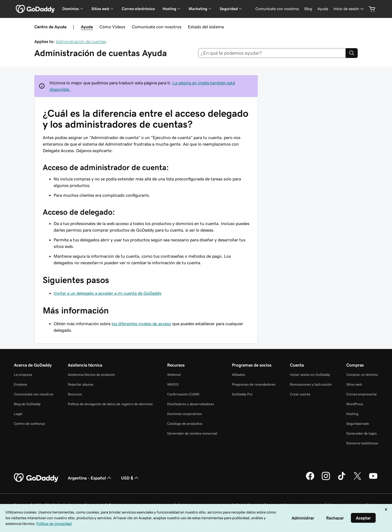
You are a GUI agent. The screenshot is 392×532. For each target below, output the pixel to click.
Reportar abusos (81, 384)
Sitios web (354, 384)
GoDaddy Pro (242, 394)
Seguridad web (358, 424)
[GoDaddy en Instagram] (326, 479)
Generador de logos (362, 433)
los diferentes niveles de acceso (141, 324)
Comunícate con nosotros (157, 27)
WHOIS (173, 384)
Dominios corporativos (184, 414)
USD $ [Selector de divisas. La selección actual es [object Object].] (130, 478)
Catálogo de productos (185, 424)
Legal (18, 414)
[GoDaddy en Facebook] (310, 479)
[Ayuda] (323, 9)
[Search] (352, 53)
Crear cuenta (300, 394)
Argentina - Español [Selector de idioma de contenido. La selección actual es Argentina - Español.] (90, 478)
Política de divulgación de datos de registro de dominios (110, 404)
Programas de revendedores (254, 384)
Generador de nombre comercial (192, 433)
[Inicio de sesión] (349, 9)
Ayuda (87, 27)
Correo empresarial (361, 394)
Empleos (21, 384)
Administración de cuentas (81, 41)
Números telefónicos (362, 443)
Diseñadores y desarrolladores (191, 404)
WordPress (355, 404)
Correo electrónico (138, 9)
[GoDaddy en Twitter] (357, 479)
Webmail (174, 375)
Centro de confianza (29, 424)
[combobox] (272, 53)
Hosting (352, 414)
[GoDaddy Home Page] (36, 478)
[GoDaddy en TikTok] (342, 479)
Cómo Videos (112, 27)
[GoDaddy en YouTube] (373, 479)
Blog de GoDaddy (27, 404)
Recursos (75, 394)
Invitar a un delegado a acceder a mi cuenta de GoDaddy (108, 293)
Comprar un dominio (362, 375)
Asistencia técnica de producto (91, 375)
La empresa (23, 375)
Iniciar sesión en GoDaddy (310, 375)
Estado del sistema (206, 27)
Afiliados (238, 375)
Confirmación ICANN (183, 394)
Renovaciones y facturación (311, 384)
